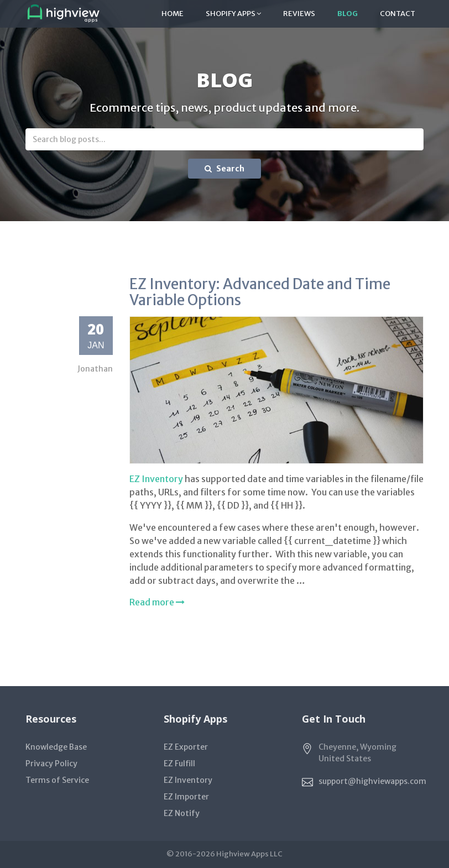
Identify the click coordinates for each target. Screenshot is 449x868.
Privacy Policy (51, 764)
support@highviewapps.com (372, 781)
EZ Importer (186, 797)
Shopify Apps (233, 14)
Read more (157, 602)
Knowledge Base (56, 747)
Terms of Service (57, 780)
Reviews (299, 14)
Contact (398, 14)
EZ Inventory (156, 479)
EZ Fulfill (179, 764)
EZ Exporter (186, 747)
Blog (348, 14)
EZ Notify (182, 813)
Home (173, 14)
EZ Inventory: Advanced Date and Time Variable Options (260, 292)
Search (224, 169)
